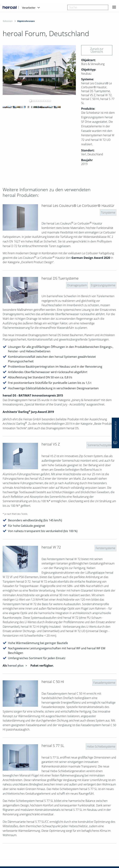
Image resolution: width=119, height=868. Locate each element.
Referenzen (8, 21)
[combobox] (88, 7)
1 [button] (30, 101)
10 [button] (45, 101)
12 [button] (49, 101)
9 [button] (44, 101)
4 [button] (35, 101)
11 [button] (47, 101)
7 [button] (40, 101)
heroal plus (16, 666)
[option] (39, 70)
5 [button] (37, 101)
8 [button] (42, 101)
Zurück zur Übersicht (97, 50)
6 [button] (38, 101)
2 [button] (31, 101)
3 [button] (33, 101)
